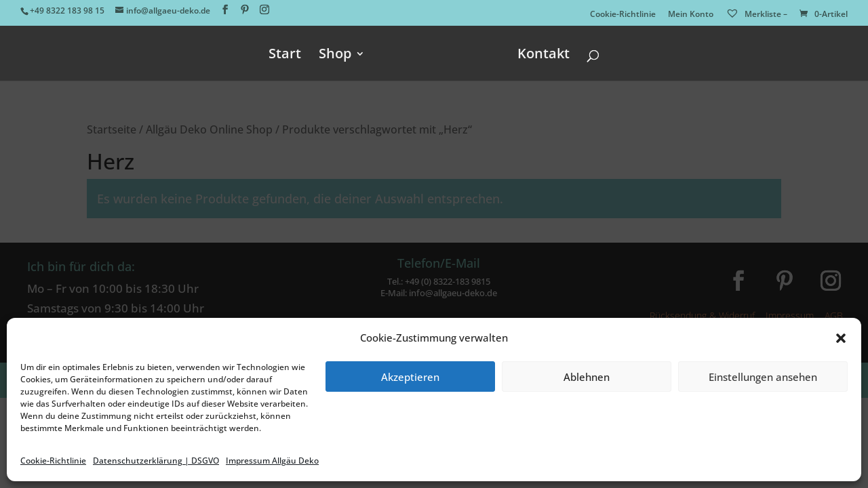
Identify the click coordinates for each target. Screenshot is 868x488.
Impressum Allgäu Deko (272, 461)
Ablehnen (587, 377)
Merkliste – (756, 14)
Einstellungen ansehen (763, 377)
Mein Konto (691, 15)
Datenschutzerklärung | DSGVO (156, 461)
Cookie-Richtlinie (53, 461)
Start (285, 56)
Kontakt (544, 56)
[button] (841, 338)
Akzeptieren (410, 377)
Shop (335, 56)
